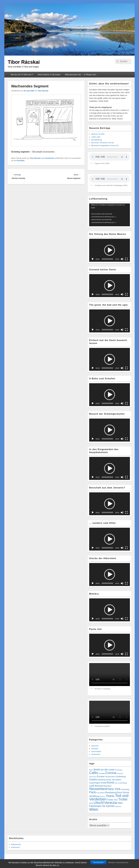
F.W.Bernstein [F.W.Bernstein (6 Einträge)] (110, 777)
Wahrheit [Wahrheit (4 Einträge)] (118, 806)
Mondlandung (97, 140)
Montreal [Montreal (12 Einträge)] (99, 786)
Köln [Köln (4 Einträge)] (116, 783)
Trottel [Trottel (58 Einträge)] (123, 799)
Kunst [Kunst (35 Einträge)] (110, 783)
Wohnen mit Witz (98, 134)
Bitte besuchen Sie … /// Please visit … (82, 75)
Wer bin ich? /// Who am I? (22, 75)
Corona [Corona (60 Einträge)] (111, 773)
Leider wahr (96, 137)
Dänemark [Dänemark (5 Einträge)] (93, 777)
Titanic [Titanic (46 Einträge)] (110, 796)
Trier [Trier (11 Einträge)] (116, 800)
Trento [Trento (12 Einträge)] (110, 800)
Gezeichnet (50, 158)
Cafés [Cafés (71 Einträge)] (94, 773)
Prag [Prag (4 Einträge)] (98, 793)
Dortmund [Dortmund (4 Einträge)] (120, 773)
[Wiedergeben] (93, 259)
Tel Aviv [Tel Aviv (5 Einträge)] (102, 796)
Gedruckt (95, 746)
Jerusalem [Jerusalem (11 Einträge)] (116, 780)
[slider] (107, 259)
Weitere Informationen (118, 862)
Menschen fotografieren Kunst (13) (105, 145)
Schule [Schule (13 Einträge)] (126, 792)
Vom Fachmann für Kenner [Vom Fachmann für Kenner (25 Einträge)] (106, 804)
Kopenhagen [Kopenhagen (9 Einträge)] (95, 783)
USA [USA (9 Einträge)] (91, 803)
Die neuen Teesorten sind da (102, 143)
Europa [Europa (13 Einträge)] (100, 776)
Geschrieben (96, 751)
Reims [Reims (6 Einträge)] (102, 793)
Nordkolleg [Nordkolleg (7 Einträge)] (125, 789)
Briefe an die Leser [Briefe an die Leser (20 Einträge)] (104, 770)
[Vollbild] (126, 259)
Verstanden (98, 862)
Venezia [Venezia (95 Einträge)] (110, 803)
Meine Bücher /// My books (49, 75)
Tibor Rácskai (24, 62)
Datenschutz (16, 844)
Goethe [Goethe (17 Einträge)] (93, 780)
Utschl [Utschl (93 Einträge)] (99, 803)
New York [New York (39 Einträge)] (114, 789)
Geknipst (95, 749)
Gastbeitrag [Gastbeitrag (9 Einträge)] (121, 777)
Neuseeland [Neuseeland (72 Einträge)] (98, 789)
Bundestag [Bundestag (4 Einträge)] (119, 770)
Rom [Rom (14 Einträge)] (120, 793)
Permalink (21, 161)
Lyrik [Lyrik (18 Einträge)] (92, 786)
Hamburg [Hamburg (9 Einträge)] (101, 780)
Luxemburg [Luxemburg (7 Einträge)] (122, 783)
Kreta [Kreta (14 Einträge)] (103, 783)
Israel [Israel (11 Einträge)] (109, 780)
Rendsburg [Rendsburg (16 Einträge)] (111, 792)
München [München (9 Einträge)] (107, 786)
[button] (110, 250)
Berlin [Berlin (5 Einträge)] (91, 770)
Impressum (15, 847)
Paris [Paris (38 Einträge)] (93, 792)
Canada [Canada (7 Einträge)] (102, 773)
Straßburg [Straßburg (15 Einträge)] (94, 796)
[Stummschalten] (122, 259)
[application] (110, 215)
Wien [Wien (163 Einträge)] (94, 809)
